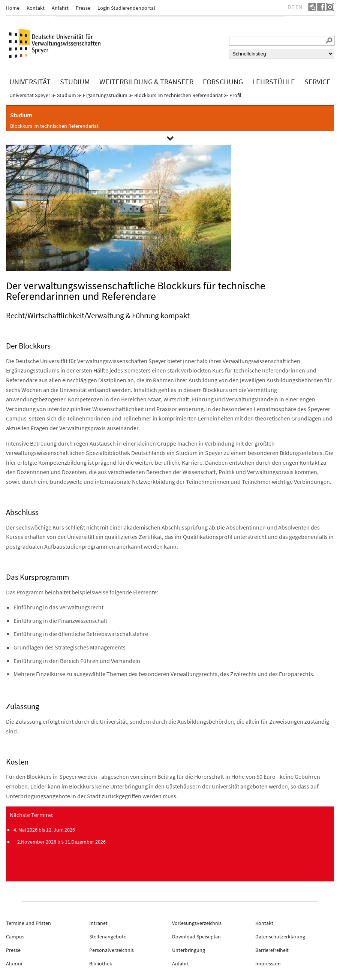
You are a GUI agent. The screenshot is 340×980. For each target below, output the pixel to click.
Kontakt (36, 8)
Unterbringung (189, 950)
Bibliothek (101, 964)
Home (13, 8)
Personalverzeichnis (112, 950)
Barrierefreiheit (272, 950)
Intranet (98, 923)
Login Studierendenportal (126, 8)
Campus (15, 937)
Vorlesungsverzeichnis (197, 923)
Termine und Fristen (28, 923)
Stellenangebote (108, 937)
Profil (235, 95)
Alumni (14, 964)
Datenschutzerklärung (280, 937)
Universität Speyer (30, 95)
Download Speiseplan (196, 937)
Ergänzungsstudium (105, 95)
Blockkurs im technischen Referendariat (178, 95)
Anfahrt (60, 8)
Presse (83, 8)
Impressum (268, 964)
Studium (67, 95)
